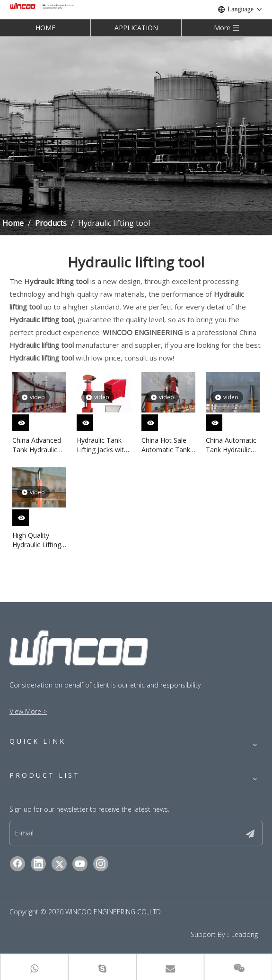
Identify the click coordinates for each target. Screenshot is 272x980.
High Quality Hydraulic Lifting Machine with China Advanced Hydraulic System (39, 540)
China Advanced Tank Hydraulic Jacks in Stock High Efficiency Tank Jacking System (37, 445)
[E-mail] (123, 833)
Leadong (245, 934)
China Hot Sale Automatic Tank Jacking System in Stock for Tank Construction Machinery (168, 445)
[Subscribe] (250, 833)
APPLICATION (136, 28)
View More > (28, 711)
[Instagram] (101, 864)
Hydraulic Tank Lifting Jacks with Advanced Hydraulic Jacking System (102, 445)
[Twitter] (59, 864)
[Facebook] (18, 864)
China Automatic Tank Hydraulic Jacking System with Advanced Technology (231, 445)
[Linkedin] (38, 864)
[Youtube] (80, 864)
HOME (45, 28)
